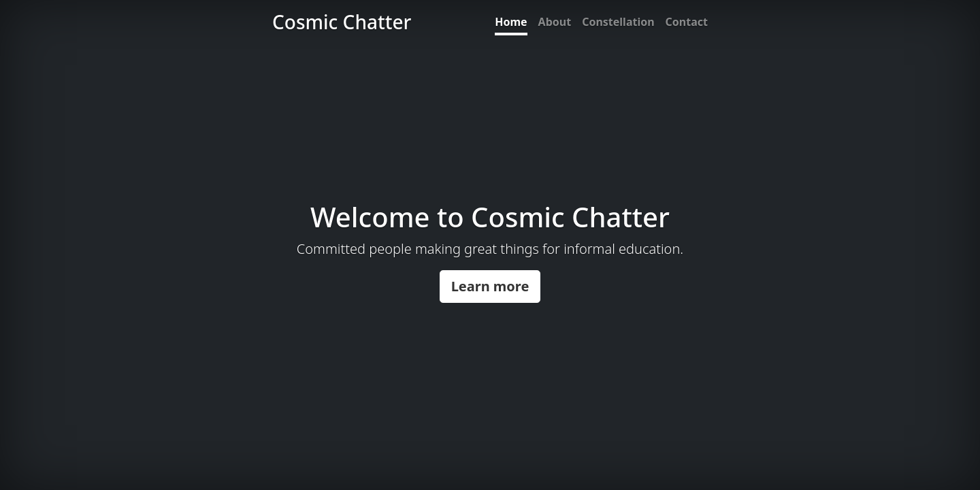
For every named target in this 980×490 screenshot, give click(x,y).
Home (511, 22)
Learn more (490, 286)
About (555, 22)
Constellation (618, 22)
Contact (687, 22)
